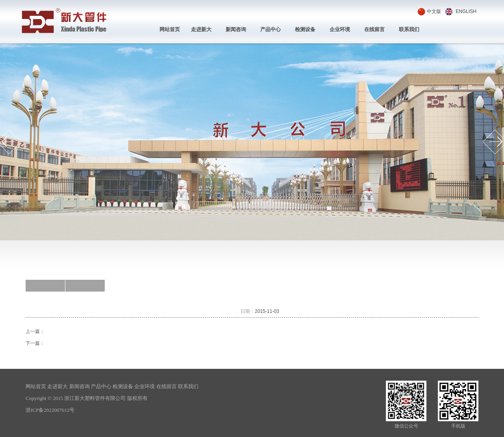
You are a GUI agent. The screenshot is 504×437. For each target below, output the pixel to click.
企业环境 (340, 29)
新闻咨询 (236, 29)
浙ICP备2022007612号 (50, 410)
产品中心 (271, 29)
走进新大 (201, 29)
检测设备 (305, 29)
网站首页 (170, 29)
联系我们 (409, 29)
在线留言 (374, 29)
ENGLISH (466, 11)
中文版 (434, 11)
